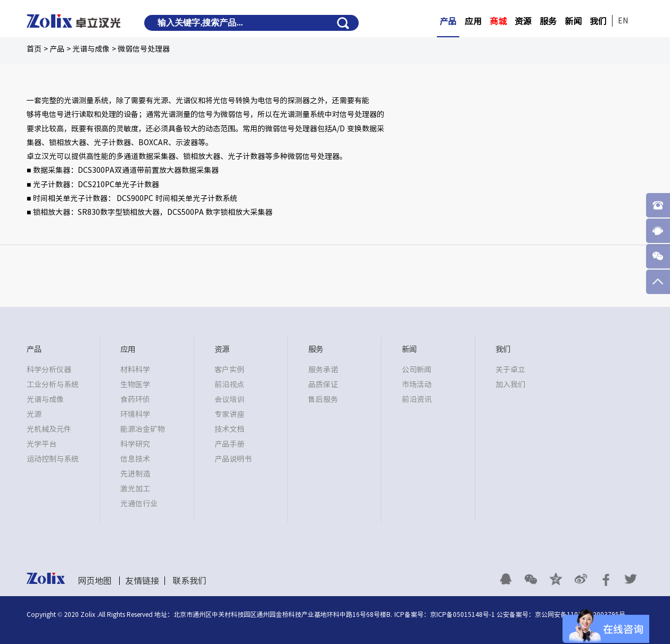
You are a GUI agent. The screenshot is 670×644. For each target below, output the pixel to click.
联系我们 (189, 581)
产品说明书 (233, 459)
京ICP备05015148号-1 (462, 614)
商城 (498, 21)
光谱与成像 (91, 49)
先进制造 (135, 474)
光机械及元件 (49, 429)
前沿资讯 (417, 399)
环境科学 (135, 414)
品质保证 (323, 384)
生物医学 (135, 384)
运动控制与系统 (53, 459)
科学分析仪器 (49, 370)
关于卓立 (510, 370)
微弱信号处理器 (144, 49)
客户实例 (229, 370)
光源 (34, 414)
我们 (598, 21)
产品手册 (229, 444)
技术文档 (229, 429)
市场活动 (417, 384)
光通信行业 (139, 504)
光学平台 (42, 444)
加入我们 (510, 384)
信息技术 (135, 459)
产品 (448, 21)
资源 (523, 21)
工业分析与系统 (53, 384)
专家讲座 (229, 414)
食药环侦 (135, 399)
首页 (34, 49)
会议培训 (229, 399)
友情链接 (142, 581)
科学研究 (135, 444)
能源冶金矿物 (143, 429)
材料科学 (135, 370)
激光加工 (135, 489)
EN (623, 21)
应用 (473, 21)
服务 (548, 21)
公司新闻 (417, 370)
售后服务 (323, 399)
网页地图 (95, 581)
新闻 (573, 21)
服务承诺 (323, 370)
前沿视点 (229, 384)
